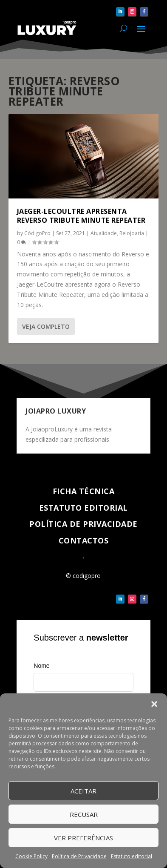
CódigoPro (37, 233)
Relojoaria (132, 233)
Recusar (84, 814)
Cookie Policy (31, 856)
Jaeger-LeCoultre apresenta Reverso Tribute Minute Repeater (81, 216)
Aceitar (83, 791)
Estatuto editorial (132, 856)
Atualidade (104, 233)
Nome (41, 666)
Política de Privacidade (79, 856)
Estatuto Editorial (83, 508)
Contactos (84, 540)
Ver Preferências (83, 838)
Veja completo (46, 326)
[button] (154, 704)
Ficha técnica (84, 491)
